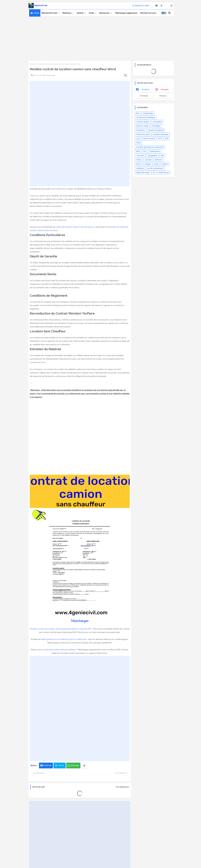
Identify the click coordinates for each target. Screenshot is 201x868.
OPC (160, 139)
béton (139, 164)
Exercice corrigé (142, 126)
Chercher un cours (148, 13)
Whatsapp (75, 765)
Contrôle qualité (143, 122)
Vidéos (139, 160)
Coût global (157, 122)
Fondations (141, 130)
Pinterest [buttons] (163, 96)
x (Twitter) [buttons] (144, 96)
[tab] (35, 13)
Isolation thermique (161, 134)
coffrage (148, 164)
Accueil (33, 64)
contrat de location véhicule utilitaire (59, 650)
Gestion (80, 13)
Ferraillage (156, 126)
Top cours (140, 156)
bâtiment (158, 160)
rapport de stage (143, 173)
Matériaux (67, 13)
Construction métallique (146, 117)
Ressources (104, 13)
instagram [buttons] (165, 89)
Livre (138, 139)
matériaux (140, 168)
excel (156, 164)
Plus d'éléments (122, 787)
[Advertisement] (101, 38)
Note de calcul (149, 139)
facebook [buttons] (146, 89)
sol (154, 173)
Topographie (152, 156)
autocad (148, 160)
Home (36, 13)
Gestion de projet (143, 134)
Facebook (47, 765)
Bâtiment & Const (49, 13)
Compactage (148, 113)
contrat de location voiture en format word (74, 227)
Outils (91, 13)
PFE (167, 139)
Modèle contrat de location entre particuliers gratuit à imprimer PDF (61, 629)
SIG (144, 151)
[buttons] (156, 6)
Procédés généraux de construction (150, 147)
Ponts (139, 143)
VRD (162, 156)
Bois (138, 113)
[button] (164, 13)
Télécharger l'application (126, 13)
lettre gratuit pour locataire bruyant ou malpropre (64, 639)
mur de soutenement (155, 168)
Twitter (61, 765)
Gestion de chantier (156, 130)
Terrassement (155, 151)
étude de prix (164, 173)
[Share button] (84, 766)
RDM (138, 151)
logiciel (165, 164)
